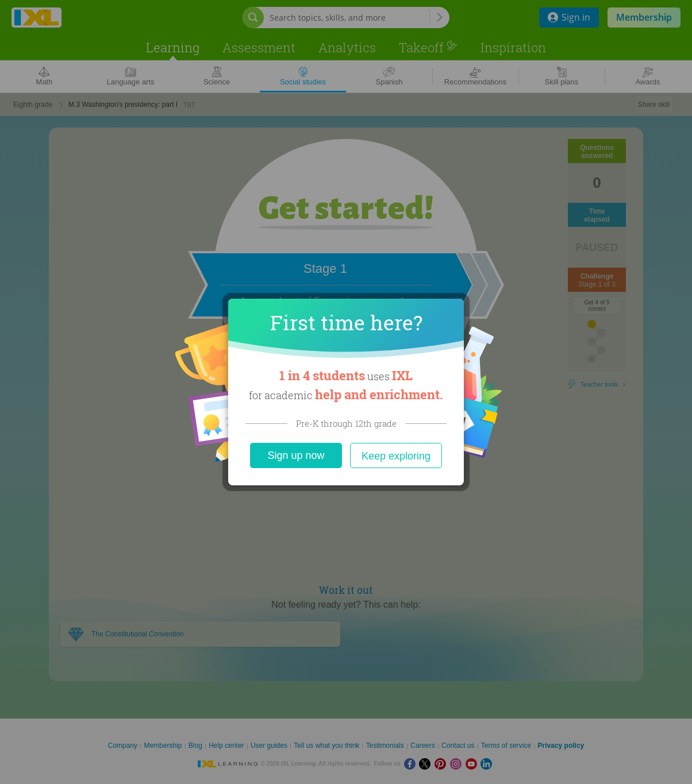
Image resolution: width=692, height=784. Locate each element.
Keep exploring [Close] (396, 456)
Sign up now (296, 455)
